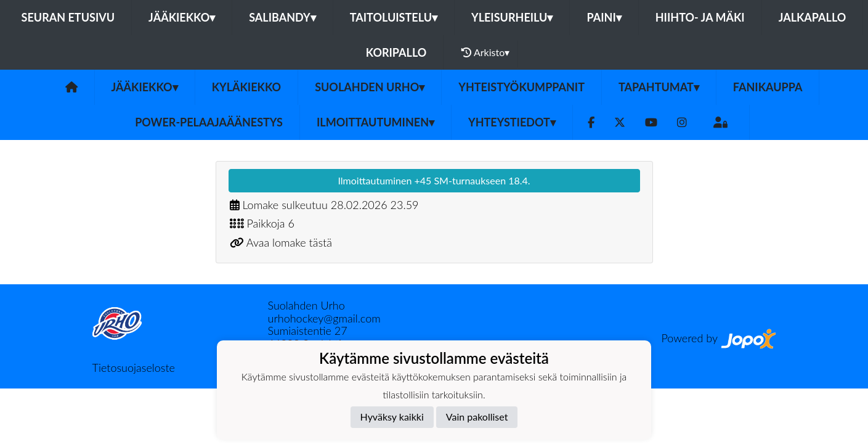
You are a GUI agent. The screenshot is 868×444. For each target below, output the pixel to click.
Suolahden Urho (370, 87)
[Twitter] (620, 122)
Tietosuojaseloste (134, 368)
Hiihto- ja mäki (700, 17)
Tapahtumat (659, 87)
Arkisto (485, 52)
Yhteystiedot (512, 122)
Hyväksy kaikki (392, 417)
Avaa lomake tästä (289, 242)
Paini (604, 17)
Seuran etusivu (68, 17)
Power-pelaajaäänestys (209, 122)
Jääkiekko (182, 17)
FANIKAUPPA (768, 87)
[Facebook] (591, 122)
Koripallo (396, 52)
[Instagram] (682, 122)
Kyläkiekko (246, 87)
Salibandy (282, 17)
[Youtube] (651, 122)
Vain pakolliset (477, 417)
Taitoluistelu (394, 17)
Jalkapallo (813, 17)
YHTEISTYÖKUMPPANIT (521, 87)
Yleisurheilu (512, 17)
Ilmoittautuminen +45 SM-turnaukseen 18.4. (434, 180)
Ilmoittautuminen (375, 122)
